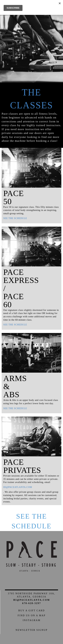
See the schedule (15, 218)
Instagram (32, 620)
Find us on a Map (32, 616)
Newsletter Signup (32, 630)
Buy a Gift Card (32, 611)
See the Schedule (32, 521)
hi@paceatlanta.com (18, 487)
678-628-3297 (32, 603)
